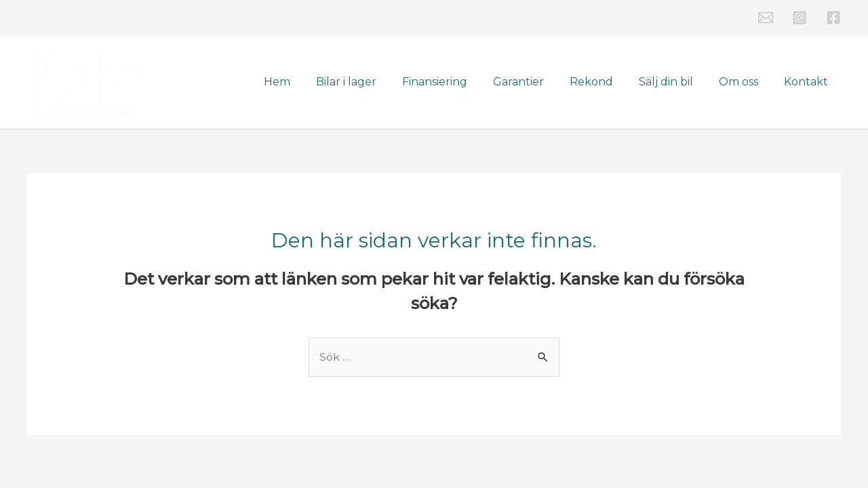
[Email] (766, 18)
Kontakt (808, 82)
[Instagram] (800, 18)
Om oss (745, 82)
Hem (308, 82)
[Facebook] (833, 18)
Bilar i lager (373, 82)
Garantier (537, 82)
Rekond (606, 82)
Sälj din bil (676, 82)
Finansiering (457, 82)
